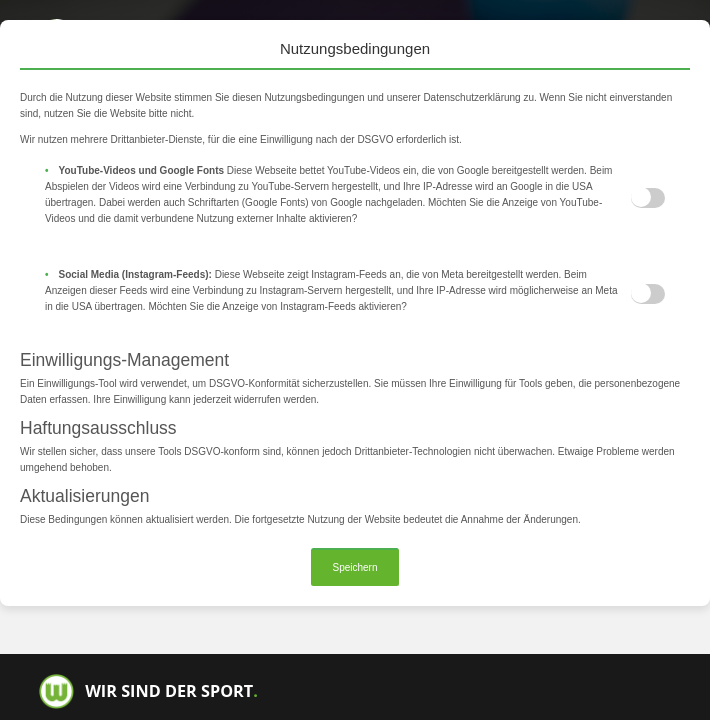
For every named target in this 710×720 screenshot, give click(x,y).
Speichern (354, 567)
